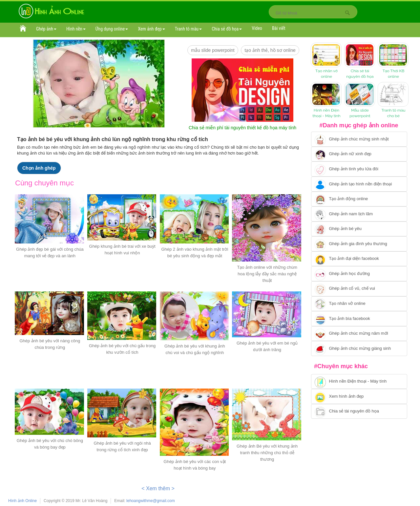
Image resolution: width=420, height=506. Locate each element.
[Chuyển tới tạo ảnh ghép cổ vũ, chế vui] (359, 289)
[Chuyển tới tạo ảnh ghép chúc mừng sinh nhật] (359, 139)
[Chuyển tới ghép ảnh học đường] (359, 274)
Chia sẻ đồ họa (227, 29)
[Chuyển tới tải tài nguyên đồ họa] (359, 411)
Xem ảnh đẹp (151, 29)
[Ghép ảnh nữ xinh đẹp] (359, 154)
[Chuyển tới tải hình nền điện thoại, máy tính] (359, 382)
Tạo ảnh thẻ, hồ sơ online (270, 50)
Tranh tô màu (189, 29)
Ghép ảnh (46, 29)
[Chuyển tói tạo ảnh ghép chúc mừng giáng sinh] (359, 348)
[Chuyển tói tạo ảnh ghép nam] (359, 214)
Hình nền (76, 29)
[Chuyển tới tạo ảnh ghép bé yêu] (359, 229)
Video (257, 28)
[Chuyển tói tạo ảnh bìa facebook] (359, 319)
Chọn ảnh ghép (39, 168)
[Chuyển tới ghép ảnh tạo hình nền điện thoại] (359, 184)
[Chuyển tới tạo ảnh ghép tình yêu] (359, 169)
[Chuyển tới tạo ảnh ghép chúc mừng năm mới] (359, 334)
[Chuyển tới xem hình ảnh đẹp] (359, 396)
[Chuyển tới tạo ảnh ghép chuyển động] (359, 199)
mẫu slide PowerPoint (213, 50)
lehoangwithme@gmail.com (151, 501)
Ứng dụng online (112, 29)
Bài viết (279, 28)
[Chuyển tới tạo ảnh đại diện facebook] (359, 259)
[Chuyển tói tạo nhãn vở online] (359, 304)
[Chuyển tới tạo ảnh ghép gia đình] (359, 244)
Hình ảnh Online (22, 501)
